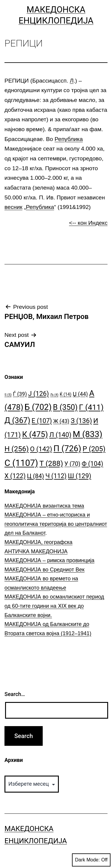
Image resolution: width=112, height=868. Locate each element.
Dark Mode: (91, 860)
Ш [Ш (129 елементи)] (79, 476)
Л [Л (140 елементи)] (60, 435)
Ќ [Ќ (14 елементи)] (66, 395)
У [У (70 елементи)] (72, 464)
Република (69, 139)
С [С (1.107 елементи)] (21, 463)
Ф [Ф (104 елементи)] (92, 464)
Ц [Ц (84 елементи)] (35, 476)
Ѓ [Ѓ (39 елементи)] (20, 394)
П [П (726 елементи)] (67, 448)
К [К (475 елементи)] (35, 434)
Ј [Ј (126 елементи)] (38, 394)
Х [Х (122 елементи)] (15, 476)
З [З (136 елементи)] (81, 421)
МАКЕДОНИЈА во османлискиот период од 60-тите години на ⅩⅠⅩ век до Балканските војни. (54, 606)
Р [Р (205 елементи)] (94, 449)
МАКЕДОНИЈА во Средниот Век (45, 570)
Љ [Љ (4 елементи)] (54, 395)
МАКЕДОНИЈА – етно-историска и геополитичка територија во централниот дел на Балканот (56, 524)
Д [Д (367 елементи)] (17, 420)
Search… (15, 694)
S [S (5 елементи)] (8, 395)
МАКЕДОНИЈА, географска (39, 542)
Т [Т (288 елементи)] (51, 463)
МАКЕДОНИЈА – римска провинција (49, 560)
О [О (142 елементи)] (41, 449)
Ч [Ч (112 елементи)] (56, 476)
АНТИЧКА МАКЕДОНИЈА (36, 551)
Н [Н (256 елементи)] (17, 449)
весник (13, 207)
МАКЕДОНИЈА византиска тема (44, 506)
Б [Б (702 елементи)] (38, 407)
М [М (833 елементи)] (87, 434)
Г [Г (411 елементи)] (91, 407)
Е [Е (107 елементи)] (42, 421)
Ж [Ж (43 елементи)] (61, 421)
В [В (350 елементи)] (65, 407)
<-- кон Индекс (88, 223)
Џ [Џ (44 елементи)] (80, 394)
